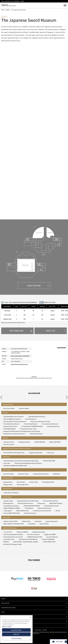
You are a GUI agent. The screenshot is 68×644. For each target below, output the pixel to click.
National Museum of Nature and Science (14, 434)
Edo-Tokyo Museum (31, 419)
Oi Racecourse (41, 503)
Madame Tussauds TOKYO (10, 521)
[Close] (31, 618)
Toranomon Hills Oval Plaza (51, 501)
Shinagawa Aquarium (24, 442)
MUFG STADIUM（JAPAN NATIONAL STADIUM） (26, 542)
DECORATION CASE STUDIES (8, 608)
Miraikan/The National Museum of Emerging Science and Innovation (22, 431)
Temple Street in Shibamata (11, 493)
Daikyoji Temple (8, 485)
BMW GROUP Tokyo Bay (56, 503)
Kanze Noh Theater (9, 474)
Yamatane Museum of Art (10, 426)
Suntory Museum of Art (53, 426)
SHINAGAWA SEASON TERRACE (32, 506)
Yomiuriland (38, 521)
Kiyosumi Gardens (24, 408)
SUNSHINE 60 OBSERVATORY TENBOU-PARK (15, 466)
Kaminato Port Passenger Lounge (12, 544)
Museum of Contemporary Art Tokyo (40, 422)
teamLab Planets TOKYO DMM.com (28, 539)
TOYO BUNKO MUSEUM (9, 429)
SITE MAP (45, 630)
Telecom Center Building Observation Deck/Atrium (28, 463)
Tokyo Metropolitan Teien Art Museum (14, 417)
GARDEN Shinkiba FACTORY (35, 537)
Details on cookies (7, 627)
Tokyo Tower (7, 463)
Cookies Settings (16, 638)
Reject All (16, 634)
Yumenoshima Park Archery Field (42, 511)
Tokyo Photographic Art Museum (12, 419)
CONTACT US (4, 625)
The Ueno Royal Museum (31, 424)
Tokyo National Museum (36, 434)
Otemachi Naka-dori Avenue (25, 503)
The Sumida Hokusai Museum (12, 424)
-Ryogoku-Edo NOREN (50, 534)
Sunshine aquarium (9, 444)
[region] (16, 629)
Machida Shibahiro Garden (52, 506)
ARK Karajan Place (8, 503)
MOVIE (3, 612)
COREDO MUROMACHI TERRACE (12, 508)
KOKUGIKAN (56, 474)
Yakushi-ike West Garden (44, 508)
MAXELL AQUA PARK (55, 442)
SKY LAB (58, 511)
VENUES (8, 10)
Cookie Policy (38, 630)
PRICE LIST (4, 621)
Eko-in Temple (21, 482)
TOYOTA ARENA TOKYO (49, 542)
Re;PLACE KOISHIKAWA (48, 539)
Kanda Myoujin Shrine (48, 482)
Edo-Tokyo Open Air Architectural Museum (15, 422)
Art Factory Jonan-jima (33, 534)
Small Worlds (32, 524)
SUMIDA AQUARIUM (40, 442)
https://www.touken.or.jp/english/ (20, 356)
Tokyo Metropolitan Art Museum (37, 417)
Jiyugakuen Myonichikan (36, 453)
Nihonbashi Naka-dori (30, 513)
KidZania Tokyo (26, 521)
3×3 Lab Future (8, 532)
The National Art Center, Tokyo (28, 429)
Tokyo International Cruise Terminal (13, 537)
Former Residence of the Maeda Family (14, 453)
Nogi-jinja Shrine (8, 482)
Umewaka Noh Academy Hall (41, 474)
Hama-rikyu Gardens (9, 408)
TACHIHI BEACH (29, 508)
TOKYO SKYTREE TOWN (49, 461)
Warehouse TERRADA (22, 532)
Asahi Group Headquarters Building (13, 534)
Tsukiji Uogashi (8, 511)
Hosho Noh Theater (23, 474)
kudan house (50, 453)
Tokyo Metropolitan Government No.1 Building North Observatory (21, 461)
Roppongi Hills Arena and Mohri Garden (28, 501)
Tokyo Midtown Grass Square (11, 506)
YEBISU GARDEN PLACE (22, 511)
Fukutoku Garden (8, 501)
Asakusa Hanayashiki (52, 521)
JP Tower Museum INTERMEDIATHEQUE (32, 426)
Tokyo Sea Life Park (9, 442)
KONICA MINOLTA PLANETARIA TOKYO (14, 524)
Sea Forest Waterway (52, 537)
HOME (3, 10)
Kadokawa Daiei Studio (39, 532)
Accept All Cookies (16, 630)
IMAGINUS (6, 542)
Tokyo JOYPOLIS (44, 524)
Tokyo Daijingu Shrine (23, 485)
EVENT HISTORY (5, 603)
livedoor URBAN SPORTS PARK (12, 513)
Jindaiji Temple (34, 482)
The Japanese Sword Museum (50, 424)
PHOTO (3, 616)
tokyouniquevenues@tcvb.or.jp (19, 364)
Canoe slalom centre (9, 539)
